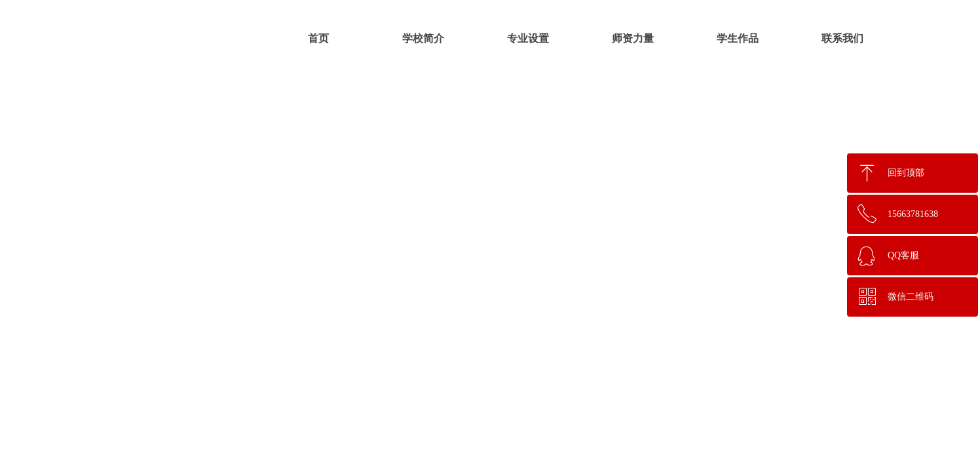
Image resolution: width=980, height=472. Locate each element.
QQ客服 (903, 255)
